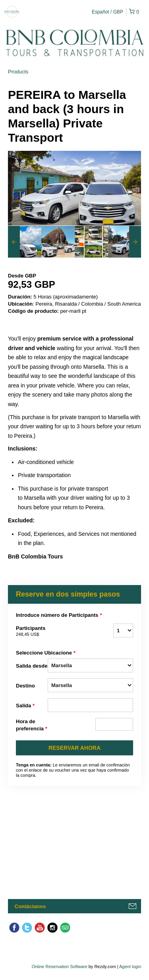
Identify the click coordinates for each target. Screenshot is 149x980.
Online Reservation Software (60, 967)
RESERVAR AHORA (74, 748)
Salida (25, 706)
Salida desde (32, 666)
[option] (25, 242)
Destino (25, 686)
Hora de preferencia (32, 725)
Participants (32, 632)
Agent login (130, 967)
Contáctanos (30, 906)
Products (18, 72)
